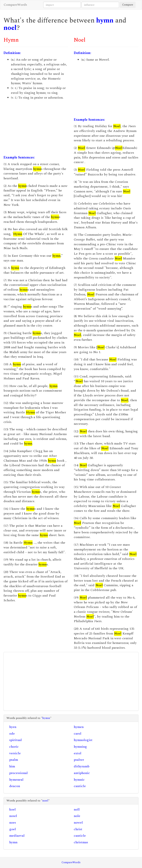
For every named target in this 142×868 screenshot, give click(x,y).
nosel (13, 816)
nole (77, 816)
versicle (15, 753)
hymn (105, 21)
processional (18, 773)
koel (12, 809)
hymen (79, 727)
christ (78, 829)
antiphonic (82, 773)
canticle (80, 786)
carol (78, 734)
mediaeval (17, 836)
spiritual (16, 740)
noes (13, 823)
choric (14, 747)
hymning (80, 747)
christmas (81, 842)
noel (10, 28)
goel (13, 829)
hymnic (79, 780)
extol (78, 753)
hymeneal (16, 780)
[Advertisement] (36, 128)
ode (12, 734)
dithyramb (82, 766)
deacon (15, 786)
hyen (13, 727)
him (12, 766)
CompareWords (15, 5)
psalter (79, 760)
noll (77, 809)
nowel (78, 823)
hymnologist (83, 740)
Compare (128, 5)
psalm (14, 760)
